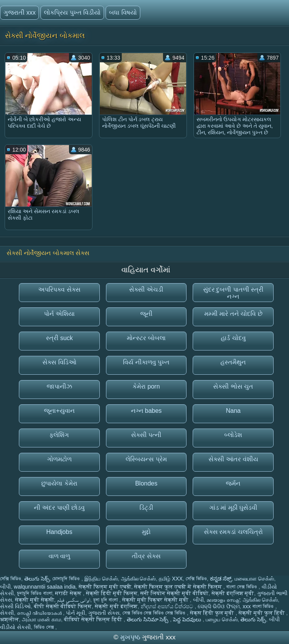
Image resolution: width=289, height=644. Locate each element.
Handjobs (59, 532)
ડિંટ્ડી (146, 508)
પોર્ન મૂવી (76, 613)
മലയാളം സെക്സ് (223, 600)
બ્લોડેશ (233, 435)
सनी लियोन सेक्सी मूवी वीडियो (174, 593)
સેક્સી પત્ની (146, 435)
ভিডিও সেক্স (45, 627)
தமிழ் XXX (171, 579)
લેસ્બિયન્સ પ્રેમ (146, 459)
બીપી (5, 587)
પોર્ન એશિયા (59, 314)
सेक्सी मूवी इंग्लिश (116, 606)
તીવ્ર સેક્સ (146, 556)
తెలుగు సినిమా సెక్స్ (149, 619)
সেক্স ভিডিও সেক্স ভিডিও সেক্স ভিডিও (155, 613)
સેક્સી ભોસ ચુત (233, 386)
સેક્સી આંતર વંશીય (233, 459)
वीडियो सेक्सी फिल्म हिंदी (94, 619)
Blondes (146, 483)
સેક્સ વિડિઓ (59, 362)
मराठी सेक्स (69, 593)
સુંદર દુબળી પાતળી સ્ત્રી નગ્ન (233, 293)
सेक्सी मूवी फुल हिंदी (262, 613)
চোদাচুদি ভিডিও (67, 579)
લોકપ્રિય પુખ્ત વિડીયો (72, 13)
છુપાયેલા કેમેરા (59, 483)
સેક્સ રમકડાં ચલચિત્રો (233, 532)
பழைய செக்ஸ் (222, 619)
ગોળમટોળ (59, 459)
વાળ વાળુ (59, 556)
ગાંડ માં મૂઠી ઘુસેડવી (233, 508)
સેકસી (7, 613)
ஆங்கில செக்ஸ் (139, 579)
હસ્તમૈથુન (233, 362)
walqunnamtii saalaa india (45, 587)
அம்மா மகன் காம (42, 619)
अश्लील (9, 619)
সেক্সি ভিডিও (11, 579)
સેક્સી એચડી (146, 289)
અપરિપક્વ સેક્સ (59, 289)
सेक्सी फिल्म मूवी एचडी (105, 587)
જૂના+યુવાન (59, 411)
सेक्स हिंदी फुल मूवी (213, 613)
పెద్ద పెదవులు (188, 619)
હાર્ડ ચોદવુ (233, 338)
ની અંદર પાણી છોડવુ (59, 508)
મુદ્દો (146, 532)
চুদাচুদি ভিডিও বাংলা (35, 593)
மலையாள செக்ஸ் (254, 579)
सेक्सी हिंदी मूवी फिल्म (112, 593)
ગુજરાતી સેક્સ (104, 613)
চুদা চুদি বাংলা (106, 600)
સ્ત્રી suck (59, 338)
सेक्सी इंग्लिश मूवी (233, 593)
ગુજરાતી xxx (19, 13)
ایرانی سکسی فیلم (74, 600)
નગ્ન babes (146, 411)
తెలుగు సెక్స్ (37, 579)
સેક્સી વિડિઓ (15, 606)
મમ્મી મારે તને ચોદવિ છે (233, 314)
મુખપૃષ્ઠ (131, 637)
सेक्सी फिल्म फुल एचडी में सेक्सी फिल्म (179, 587)
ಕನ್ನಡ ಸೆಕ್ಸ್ (221, 579)
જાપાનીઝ (59, 386)
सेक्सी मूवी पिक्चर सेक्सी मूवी (156, 600)
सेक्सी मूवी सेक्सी (35, 600)
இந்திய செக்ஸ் (101, 579)
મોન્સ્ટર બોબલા (146, 338)
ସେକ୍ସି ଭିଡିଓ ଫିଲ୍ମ (219, 606)
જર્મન (233, 483)
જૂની (146, 314)
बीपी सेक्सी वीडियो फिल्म (63, 606)
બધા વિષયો (123, 13)
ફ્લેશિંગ (59, 435)
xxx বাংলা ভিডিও (259, 606)
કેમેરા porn (146, 386)
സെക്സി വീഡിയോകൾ (40, 613)
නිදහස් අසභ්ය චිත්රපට (168, 606)
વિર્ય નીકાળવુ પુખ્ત (146, 362)
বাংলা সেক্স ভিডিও (242, 587)
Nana (233, 411)
